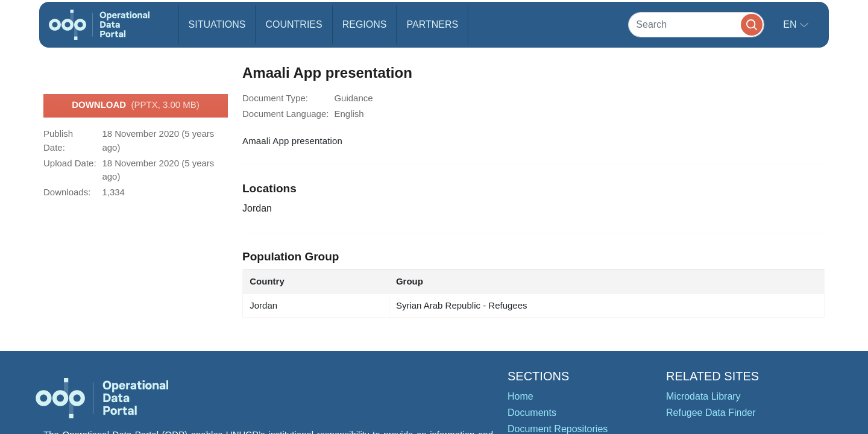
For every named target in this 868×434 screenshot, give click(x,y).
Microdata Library (703, 396)
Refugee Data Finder (711, 413)
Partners (432, 24)
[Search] (696, 24)
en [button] (791, 24)
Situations (217, 24)
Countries (294, 24)
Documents (532, 413)
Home (520, 396)
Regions (365, 24)
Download (136, 105)
